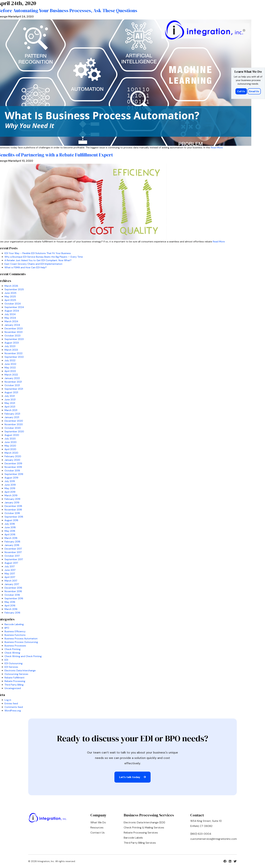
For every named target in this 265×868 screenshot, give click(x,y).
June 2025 (10, 293)
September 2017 (14, 559)
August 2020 (12, 435)
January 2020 (12, 460)
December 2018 (13, 506)
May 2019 (10, 488)
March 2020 (11, 453)
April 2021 (10, 407)
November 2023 (14, 332)
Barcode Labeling (14, 624)
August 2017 (11, 563)
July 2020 (10, 439)
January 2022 (12, 378)
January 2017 (12, 584)
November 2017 (13, 552)
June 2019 (10, 485)
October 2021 (12, 385)
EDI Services (11, 667)
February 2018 (12, 542)
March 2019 (11, 495)
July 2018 (10, 524)
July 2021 (10, 396)
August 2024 (12, 311)
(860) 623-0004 (201, 834)
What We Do (98, 822)
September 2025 (14, 289)
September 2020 (14, 431)
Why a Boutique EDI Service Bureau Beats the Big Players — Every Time (44, 257)
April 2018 (10, 534)
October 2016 (12, 595)
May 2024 (10, 318)
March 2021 (11, 410)
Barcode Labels (133, 838)
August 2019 (11, 478)
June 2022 (10, 364)
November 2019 (13, 467)
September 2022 (14, 357)
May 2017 (10, 574)
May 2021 (10, 403)
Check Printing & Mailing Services (144, 827)
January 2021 (12, 417)
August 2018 (11, 520)
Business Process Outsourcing (21, 642)
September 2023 (14, 339)
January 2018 (12, 545)
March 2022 (11, 375)
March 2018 (11, 538)
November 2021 (13, 382)
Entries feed (11, 703)
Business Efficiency (15, 631)
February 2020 (13, 456)
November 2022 (14, 353)
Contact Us (98, 833)
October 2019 (12, 471)
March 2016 (11, 609)
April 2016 (10, 606)
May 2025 (10, 296)
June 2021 (10, 399)
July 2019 (10, 481)
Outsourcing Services (16, 674)
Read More (217, 147)
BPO (7, 628)
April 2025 (10, 300)
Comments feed (14, 707)
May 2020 (10, 446)
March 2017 (11, 581)
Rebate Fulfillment (15, 678)
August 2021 (11, 392)
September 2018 (14, 517)
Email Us (254, 91)
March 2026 (11, 286)
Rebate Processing (15, 681)
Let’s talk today (132, 777)
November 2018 (13, 510)
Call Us (241, 91)
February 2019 (12, 499)
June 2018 (10, 527)
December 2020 (14, 421)
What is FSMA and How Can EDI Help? (26, 267)
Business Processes (15, 646)
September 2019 (14, 474)
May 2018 (10, 531)
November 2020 (14, 424)
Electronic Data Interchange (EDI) (144, 822)
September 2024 (14, 307)
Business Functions (15, 635)
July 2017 (10, 566)
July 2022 (10, 360)
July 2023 (10, 346)
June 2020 (11, 442)
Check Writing (12, 653)
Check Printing (13, 649)
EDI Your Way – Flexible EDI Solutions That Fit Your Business (38, 253)
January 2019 (12, 502)
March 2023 (11, 350)
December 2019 (13, 463)
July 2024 (10, 314)
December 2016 (13, 588)
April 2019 (10, 492)
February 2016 (12, 613)
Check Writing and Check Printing (23, 656)
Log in (8, 700)
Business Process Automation (21, 638)
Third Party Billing (14, 685)
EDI (6, 660)
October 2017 (12, 556)
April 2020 (10, 449)
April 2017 (10, 577)
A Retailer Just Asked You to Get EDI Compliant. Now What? (38, 260)
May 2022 (10, 368)
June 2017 (10, 570)
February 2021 (12, 414)
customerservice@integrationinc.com (214, 839)
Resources (97, 827)
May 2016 (10, 602)
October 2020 (13, 428)
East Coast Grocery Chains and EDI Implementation (33, 264)
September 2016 (14, 598)
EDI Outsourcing (14, 663)
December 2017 (13, 549)
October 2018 (12, 513)
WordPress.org (13, 711)
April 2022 (10, 371)
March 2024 (11, 321)
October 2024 (13, 304)
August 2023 (12, 343)
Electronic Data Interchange (20, 670)
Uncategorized (13, 688)
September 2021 (14, 389)
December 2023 (14, 328)
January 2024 (12, 325)
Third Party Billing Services (140, 843)
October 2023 (13, 336)
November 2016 (13, 591)
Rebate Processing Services (141, 833)
